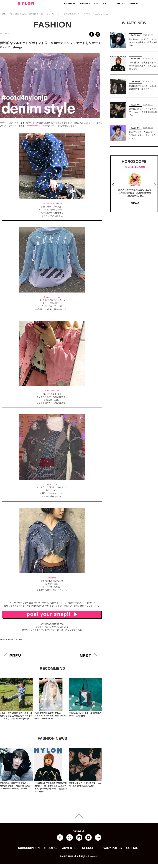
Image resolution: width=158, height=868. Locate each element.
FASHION (70, 4)
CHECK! (135, 203)
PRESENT (135, 4)
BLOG (121, 4)
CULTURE (100, 4)
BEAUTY (85, 4)
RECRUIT (88, 848)
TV (112, 4)
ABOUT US (51, 848)
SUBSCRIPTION (29, 848)
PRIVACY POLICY (111, 848)
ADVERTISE (70, 848)
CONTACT (133, 848)
